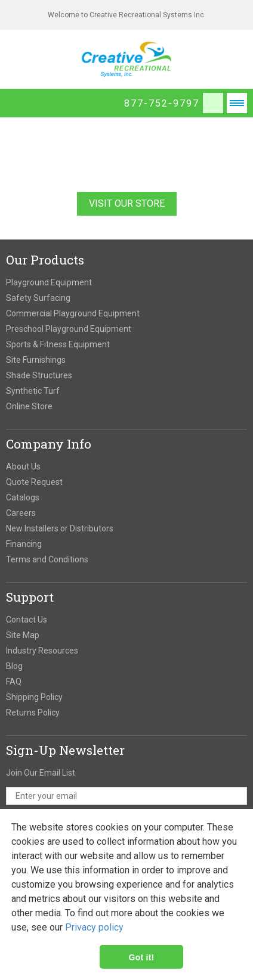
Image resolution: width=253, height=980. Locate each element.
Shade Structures (39, 375)
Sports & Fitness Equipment (58, 344)
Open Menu (237, 103)
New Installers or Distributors (60, 528)
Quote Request (34, 482)
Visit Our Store (127, 203)
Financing (24, 544)
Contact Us (27, 620)
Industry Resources (42, 651)
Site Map (23, 635)
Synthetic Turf (33, 391)
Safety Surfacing (38, 298)
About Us (23, 466)
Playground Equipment (49, 282)
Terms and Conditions (47, 559)
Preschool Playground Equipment (69, 329)
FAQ (14, 682)
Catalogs (23, 497)
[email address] (126, 796)
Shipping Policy (34, 697)
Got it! (142, 957)
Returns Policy (33, 713)
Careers (21, 513)
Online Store (29, 406)
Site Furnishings (36, 360)
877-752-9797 (162, 103)
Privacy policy (94, 927)
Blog (14, 666)
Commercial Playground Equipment (73, 313)
